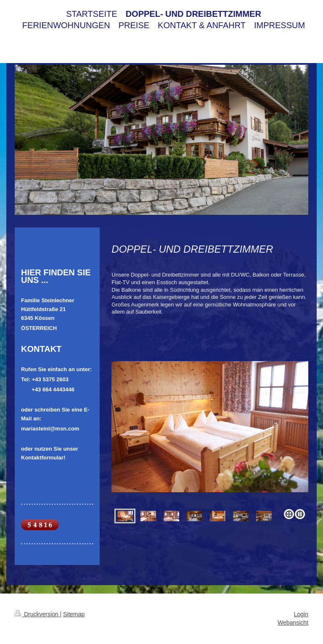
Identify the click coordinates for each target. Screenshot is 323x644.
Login (301, 614)
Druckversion (37, 614)
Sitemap (74, 614)
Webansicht (293, 623)
